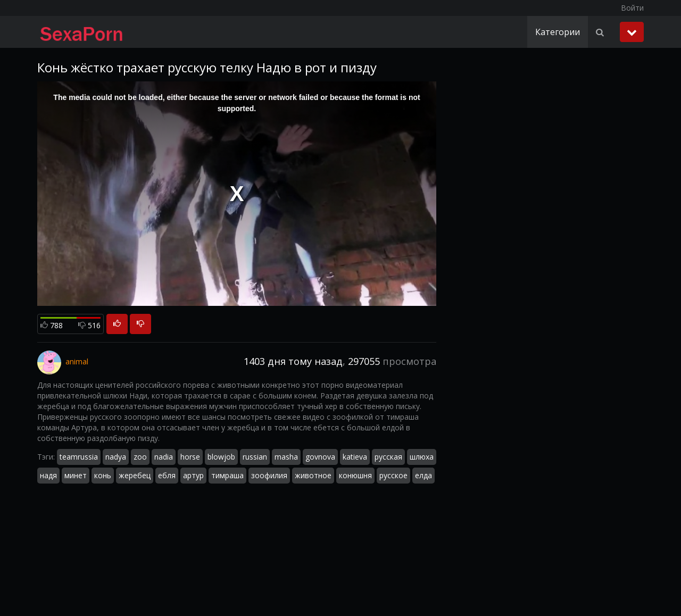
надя (48, 475)
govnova (320, 457)
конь (103, 475)
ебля (167, 475)
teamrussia (79, 457)
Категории (558, 32)
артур (193, 475)
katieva (355, 457)
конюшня (355, 475)
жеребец (135, 475)
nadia (164, 457)
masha (286, 457)
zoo (140, 457)
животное (313, 475)
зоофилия (269, 475)
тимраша (227, 475)
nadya (116, 457)
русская (388, 457)
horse (190, 457)
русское (393, 475)
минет (76, 475)
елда (423, 475)
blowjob (221, 457)
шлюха (422, 457)
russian (255, 457)
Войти (632, 8)
